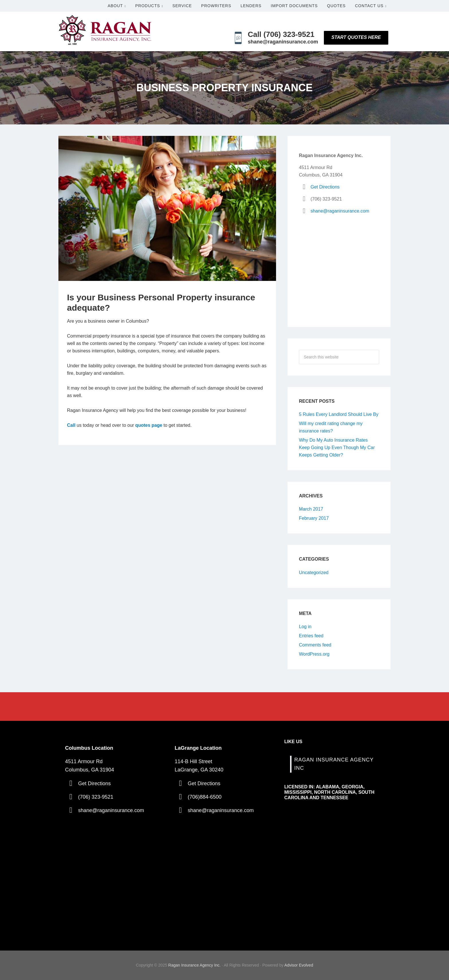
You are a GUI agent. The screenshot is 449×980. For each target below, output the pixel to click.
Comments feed (315, 645)
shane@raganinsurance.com (340, 211)
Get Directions (325, 187)
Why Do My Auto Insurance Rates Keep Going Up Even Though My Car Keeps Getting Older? (337, 448)
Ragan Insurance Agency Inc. (195, 965)
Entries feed (311, 636)
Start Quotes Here (356, 37)
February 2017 (314, 518)
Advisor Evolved (299, 965)
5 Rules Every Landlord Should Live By (339, 414)
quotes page (149, 425)
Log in (305, 627)
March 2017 (311, 509)
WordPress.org (314, 654)
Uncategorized (314, 573)
